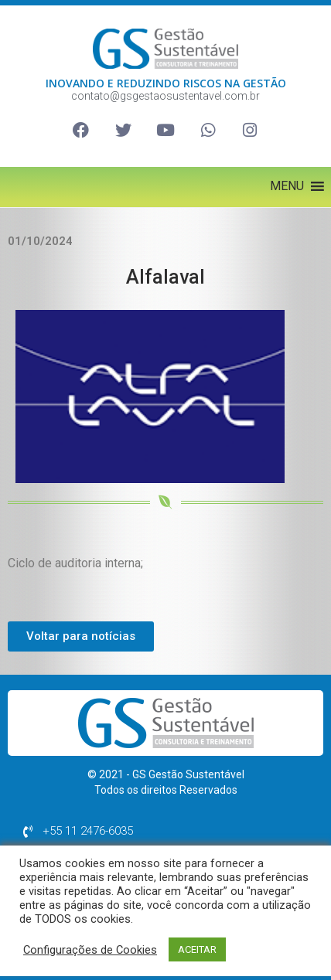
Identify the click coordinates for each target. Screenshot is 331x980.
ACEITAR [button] (197, 949)
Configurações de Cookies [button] (90, 950)
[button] (287, 186)
